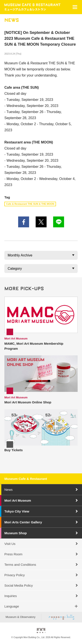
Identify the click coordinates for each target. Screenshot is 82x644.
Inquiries (11, 596)
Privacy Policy (15, 575)
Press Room (13, 554)
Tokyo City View (17, 511)
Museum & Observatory (20, 617)
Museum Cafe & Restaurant (26, 479)
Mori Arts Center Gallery (23, 522)
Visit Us (10, 544)
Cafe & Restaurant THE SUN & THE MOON (30, 204)
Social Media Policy (19, 585)
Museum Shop (16, 533)
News (9, 490)
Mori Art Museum (18, 500)
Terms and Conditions (20, 565)
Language (12, 606)
